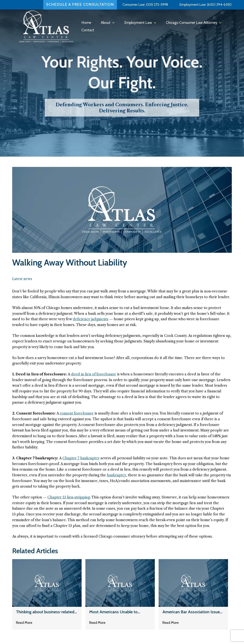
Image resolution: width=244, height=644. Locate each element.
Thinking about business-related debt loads (45, 612)
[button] (112, 23)
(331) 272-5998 (157, 4)
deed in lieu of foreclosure (94, 374)
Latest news (22, 279)
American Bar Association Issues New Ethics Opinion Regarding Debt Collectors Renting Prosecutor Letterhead (192, 612)
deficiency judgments (91, 319)
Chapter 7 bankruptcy (81, 458)
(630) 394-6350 (219, 4)
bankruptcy (116, 475)
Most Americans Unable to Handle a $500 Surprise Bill (114, 612)
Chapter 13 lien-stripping (69, 497)
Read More (24, 623)
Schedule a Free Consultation (80, 4)
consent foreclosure (77, 413)
